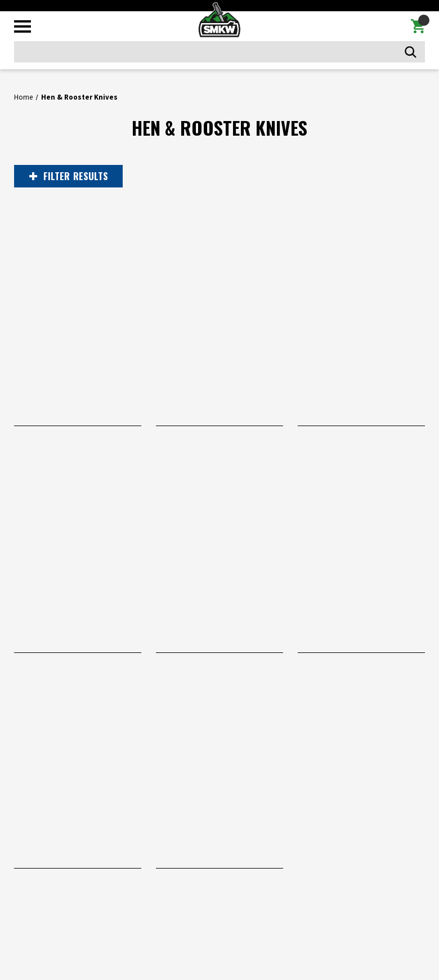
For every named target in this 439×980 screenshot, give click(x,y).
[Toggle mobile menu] (23, 26)
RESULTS (69, 176)
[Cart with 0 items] (418, 26)
